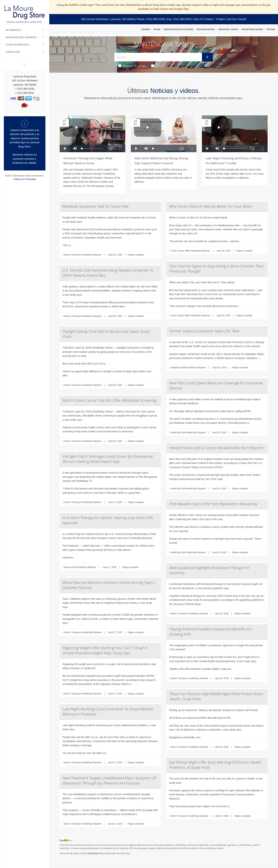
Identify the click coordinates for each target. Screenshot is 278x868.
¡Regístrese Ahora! (252, 29)
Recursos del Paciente (21, 37)
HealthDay (93, 853)
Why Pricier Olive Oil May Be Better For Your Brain (210, 206)
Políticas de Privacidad (25, 179)
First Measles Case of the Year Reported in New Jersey (213, 504)
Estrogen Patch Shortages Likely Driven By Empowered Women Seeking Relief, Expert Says (107, 459)
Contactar (13, 52)
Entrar (271, 29)
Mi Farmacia (13, 30)
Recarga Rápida (206, 29)
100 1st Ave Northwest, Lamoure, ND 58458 (108, 19)
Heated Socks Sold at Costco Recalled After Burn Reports (216, 448)
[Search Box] (158, 57)
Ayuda (157, 29)
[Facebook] (24, 65)
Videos (158, 66)
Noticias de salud (131, 66)
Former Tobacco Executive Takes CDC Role (204, 331)
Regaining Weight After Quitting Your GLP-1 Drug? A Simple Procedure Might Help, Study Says (105, 650)
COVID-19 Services (17, 45)
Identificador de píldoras (178, 29)
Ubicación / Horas (228, 29)
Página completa (136, 255)
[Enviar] (207, 57)
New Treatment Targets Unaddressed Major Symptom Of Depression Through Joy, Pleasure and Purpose (109, 780)
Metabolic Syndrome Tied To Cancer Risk (95, 206)
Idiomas (146, 29)
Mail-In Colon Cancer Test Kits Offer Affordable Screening (109, 400)
